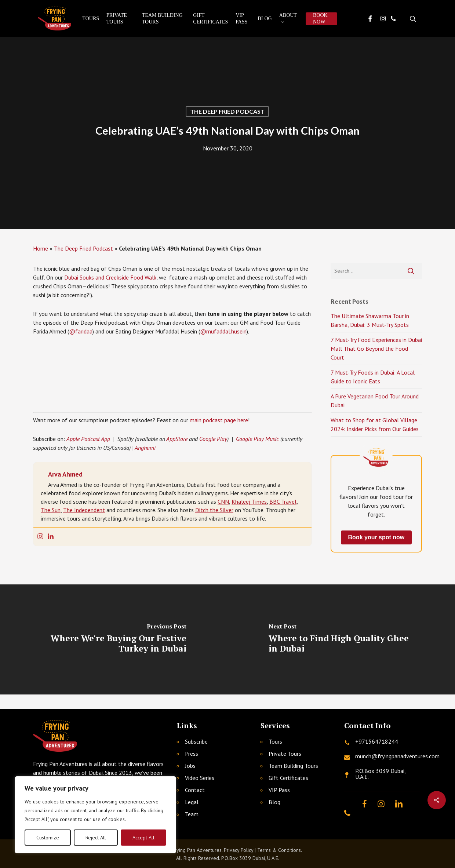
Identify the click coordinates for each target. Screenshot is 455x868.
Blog (274, 802)
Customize (48, 838)
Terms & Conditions (279, 850)
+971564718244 (377, 741)
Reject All (96, 838)
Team (192, 814)
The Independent (84, 510)
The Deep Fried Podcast (227, 111)
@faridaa (81, 331)
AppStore (177, 439)
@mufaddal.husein (223, 331)
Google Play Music (257, 439)
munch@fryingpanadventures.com (397, 756)
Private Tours (285, 754)
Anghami (145, 448)
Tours (275, 741)
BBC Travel (283, 502)
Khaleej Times (249, 502)
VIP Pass (279, 790)
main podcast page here (219, 420)
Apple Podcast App (88, 439)
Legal (192, 802)
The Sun (51, 510)
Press (192, 754)
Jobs (190, 766)
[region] (95, 815)
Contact (195, 790)
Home (41, 248)
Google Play (213, 439)
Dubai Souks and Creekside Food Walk (110, 277)
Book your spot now (376, 537)
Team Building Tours (293, 766)
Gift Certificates (288, 778)
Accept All (143, 838)
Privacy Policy (239, 850)
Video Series (200, 778)
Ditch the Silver (214, 510)
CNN (223, 502)
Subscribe (196, 741)
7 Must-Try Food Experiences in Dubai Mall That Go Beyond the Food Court (376, 349)
